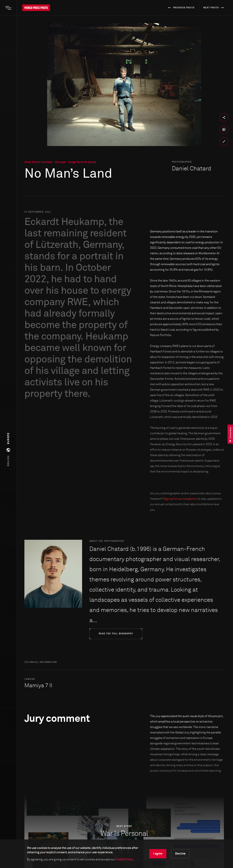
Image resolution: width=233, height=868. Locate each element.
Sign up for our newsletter (180, 499)
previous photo (181, 8)
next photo (214, 8)
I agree (158, 854)
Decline (180, 854)
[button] (8, 449)
